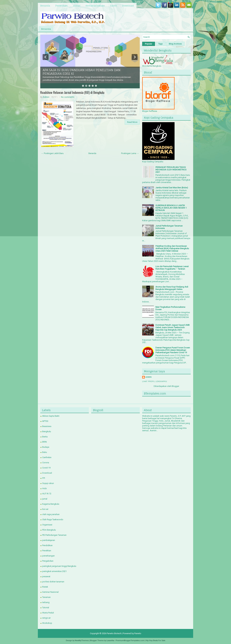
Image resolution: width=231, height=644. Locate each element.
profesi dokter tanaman (53, 582)
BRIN (44, 442)
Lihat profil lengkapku (155, 381)
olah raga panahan (51, 514)
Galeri (113, 6)
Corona (46, 463)
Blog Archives (175, 44)
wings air (46, 618)
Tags (161, 44)
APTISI (45, 421)
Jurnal (77, 6)
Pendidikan (47, 545)
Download (128, 6)
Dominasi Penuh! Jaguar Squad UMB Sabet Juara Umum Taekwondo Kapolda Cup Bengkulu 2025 (173, 327)
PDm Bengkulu (49, 530)
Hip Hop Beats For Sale (156, 641)
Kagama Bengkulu (51, 504)
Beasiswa (47, 426)
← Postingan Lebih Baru (52, 153)
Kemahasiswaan (95, 6)
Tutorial (46, 608)
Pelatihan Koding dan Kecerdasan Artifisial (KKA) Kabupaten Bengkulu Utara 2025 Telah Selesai (172, 248)
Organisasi (47, 525)
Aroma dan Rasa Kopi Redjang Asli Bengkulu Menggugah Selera (172, 288)
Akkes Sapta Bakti (51, 416)
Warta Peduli (48, 613)
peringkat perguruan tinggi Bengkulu (59, 566)
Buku (45, 452)
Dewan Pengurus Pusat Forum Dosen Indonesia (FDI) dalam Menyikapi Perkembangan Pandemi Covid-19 (173, 350)
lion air (45, 509)
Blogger (175, 386)
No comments (68, 97)
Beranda (45, 6)
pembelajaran (49, 540)
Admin (46, 97)
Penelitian (61, 6)
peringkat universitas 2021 (54, 571)
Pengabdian (48, 561)
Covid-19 (46, 468)
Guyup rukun (48, 483)
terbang (46, 602)
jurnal (45, 499)
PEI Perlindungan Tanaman (54, 535)
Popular (149, 44)
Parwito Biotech (114, 633)
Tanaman (46, 597)
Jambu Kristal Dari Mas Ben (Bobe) (172, 188)
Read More (132, 122)
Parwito (138, 633)
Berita (45, 437)
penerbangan (48, 556)
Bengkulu (47, 431)
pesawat (46, 576)
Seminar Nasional (50, 592)
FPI (44, 478)
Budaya (46, 447)
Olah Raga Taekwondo (53, 519)
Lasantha (110, 641)
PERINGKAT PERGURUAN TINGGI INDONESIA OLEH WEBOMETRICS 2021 (171, 170)
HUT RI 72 (47, 494)
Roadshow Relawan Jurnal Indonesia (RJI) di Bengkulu (72, 92)
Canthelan (47, 457)
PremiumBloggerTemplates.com (130, 641)
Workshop (47, 623)
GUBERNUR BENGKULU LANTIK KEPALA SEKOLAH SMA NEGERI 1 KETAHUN (171, 208)
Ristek (45, 587)
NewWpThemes (82, 641)
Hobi (44, 488)
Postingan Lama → (130, 153)
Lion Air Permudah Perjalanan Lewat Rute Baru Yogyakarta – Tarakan (172, 268)
